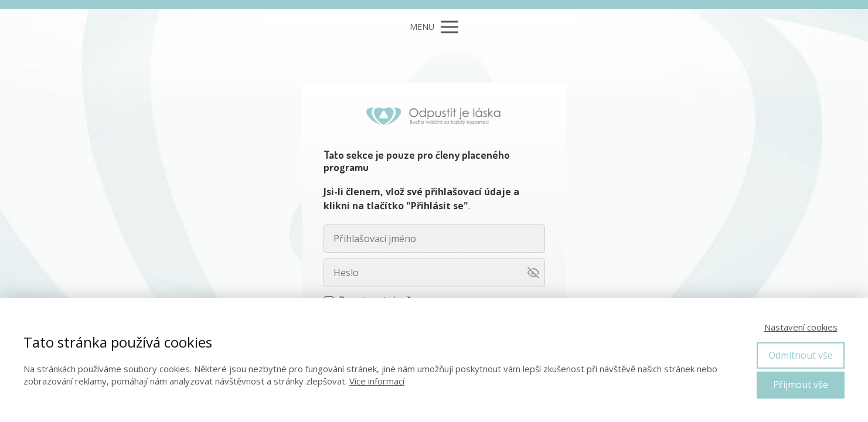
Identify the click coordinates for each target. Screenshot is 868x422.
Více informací (377, 381)
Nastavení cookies (801, 327)
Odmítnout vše (801, 355)
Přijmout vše (801, 384)
